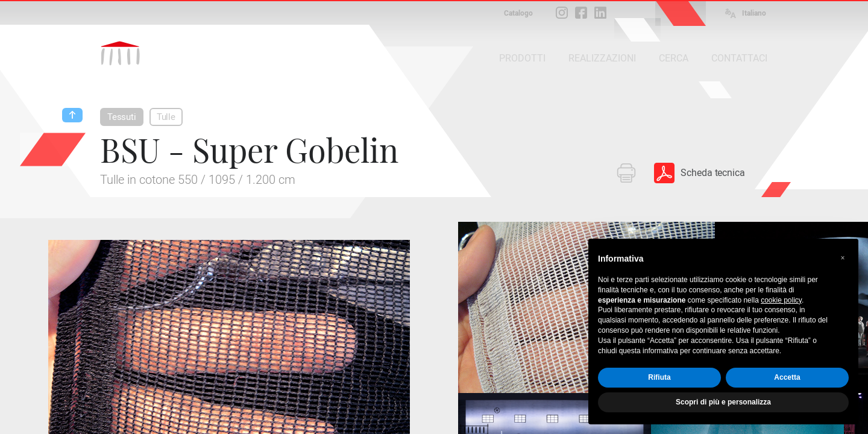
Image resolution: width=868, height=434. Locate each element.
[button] (843, 258)
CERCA (674, 58)
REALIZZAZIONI (602, 58)
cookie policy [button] (781, 300)
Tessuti (122, 117)
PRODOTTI (522, 58)
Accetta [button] (787, 377)
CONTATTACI (739, 58)
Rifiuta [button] (659, 377)
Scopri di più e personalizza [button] (723, 402)
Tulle (166, 117)
